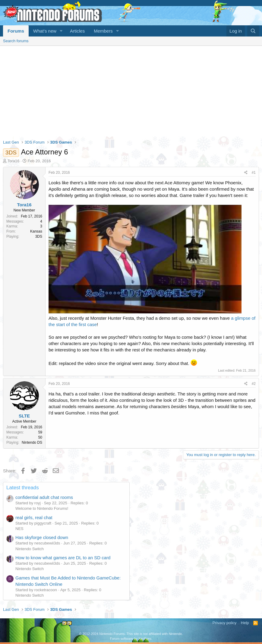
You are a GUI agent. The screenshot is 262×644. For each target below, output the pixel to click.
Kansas (36, 231)
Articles (77, 31)
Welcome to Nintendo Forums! (42, 508)
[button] (61, 31)
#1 (254, 173)
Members (103, 31)
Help (245, 623)
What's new (45, 31)
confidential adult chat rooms (44, 497)
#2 (254, 384)
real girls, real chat (34, 517)
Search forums (16, 41)
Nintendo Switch (30, 549)
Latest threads (23, 488)
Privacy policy (224, 623)
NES (19, 529)
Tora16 (14, 161)
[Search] (253, 31)
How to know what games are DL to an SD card (63, 558)
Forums (16, 31)
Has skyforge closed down (42, 537)
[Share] (246, 173)
